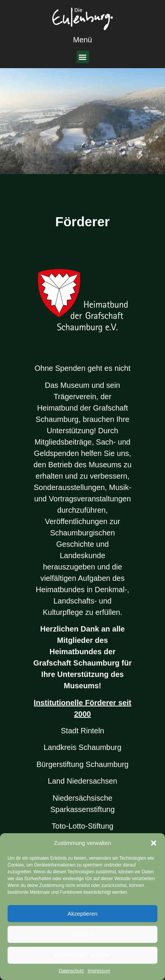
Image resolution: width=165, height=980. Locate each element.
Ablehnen (82, 934)
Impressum (99, 971)
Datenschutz (71, 971)
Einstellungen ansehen (82, 955)
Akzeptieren (82, 914)
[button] (154, 843)
